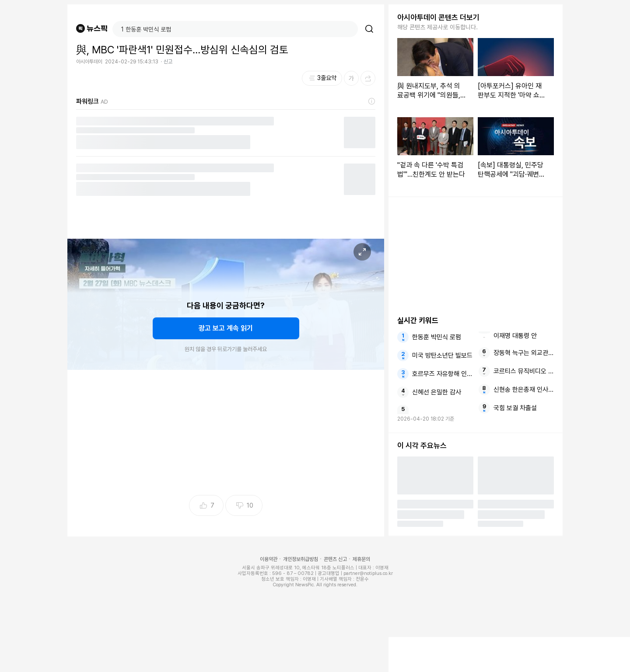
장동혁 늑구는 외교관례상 (524, 353)
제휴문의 (361, 559)
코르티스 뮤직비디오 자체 (524, 371)
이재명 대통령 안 (515, 336)
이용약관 (269, 559)
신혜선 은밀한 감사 (437, 392)
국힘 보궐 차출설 (515, 408)
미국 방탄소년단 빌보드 (442, 355)
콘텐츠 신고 (335, 559)
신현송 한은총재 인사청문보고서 (524, 390)
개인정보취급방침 (301, 559)
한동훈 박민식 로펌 (437, 337)
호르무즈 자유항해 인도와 (442, 374)
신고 (168, 62)
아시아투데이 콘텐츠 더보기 (438, 17)
